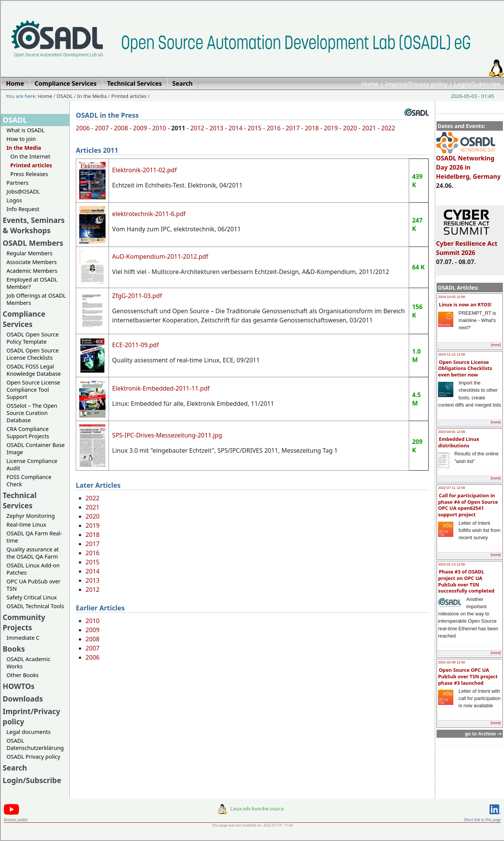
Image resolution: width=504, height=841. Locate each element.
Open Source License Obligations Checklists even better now (465, 368)
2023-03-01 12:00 (452, 432)
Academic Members (32, 271)
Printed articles (129, 96)
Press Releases (29, 174)
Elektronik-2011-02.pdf (144, 170)
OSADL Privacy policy (33, 757)
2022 (388, 128)
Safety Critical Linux (32, 597)
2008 (121, 128)
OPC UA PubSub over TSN (34, 585)
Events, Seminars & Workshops (34, 225)
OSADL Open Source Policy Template (33, 338)
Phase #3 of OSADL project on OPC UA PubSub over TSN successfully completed (466, 581)
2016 (274, 128)
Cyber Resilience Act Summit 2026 (467, 245)
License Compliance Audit (32, 465)
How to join (21, 139)
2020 (350, 128)
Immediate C (23, 638)
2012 (198, 128)
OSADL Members (33, 243)
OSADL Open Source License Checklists (33, 354)
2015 (255, 128)
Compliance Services (24, 319)
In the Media (92, 96)
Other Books (22, 675)
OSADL (65, 96)
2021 (369, 128)
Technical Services (20, 500)
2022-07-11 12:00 (452, 488)
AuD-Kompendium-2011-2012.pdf (160, 256)
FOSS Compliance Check (29, 481)
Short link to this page (482, 820)
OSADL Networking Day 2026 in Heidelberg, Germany (469, 164)
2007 (102, 128)
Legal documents (29, 732)
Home (370, 84)
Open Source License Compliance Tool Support (33, 390)
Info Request (23, 209)
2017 (293, 128)
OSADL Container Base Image (36, 449)
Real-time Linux (26, 525)
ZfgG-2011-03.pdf (137, 296)
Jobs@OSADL (23, 191)
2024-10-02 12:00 (452, 297)
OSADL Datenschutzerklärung (35, 744)
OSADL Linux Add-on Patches (33, 569)
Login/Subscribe (477, 84)
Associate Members (32, 262)
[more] (496, 345)
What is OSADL (26, 130)
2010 (159, 128)
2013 (217, 128)
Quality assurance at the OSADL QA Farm (33, 553)
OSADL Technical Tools (35, 606)
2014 (236, 128)
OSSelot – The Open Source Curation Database (32, 413)
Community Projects (24, 622)
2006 (83, 128)
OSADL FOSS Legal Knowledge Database (34, 370)
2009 (140, 128)
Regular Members (30, 253)
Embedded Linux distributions (459, 442)
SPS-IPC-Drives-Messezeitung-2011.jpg (167, 435)
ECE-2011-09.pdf (135, 345)
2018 (312, 128)
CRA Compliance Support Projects (28, 433)
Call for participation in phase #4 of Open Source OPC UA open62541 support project (468, 505)
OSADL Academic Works (28, 663)
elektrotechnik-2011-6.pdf (149, 214)
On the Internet (30, 156)
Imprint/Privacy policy (416, 84)
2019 (331, 128)
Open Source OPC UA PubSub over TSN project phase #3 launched (468, 676)
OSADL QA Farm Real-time (34, 537)
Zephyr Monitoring (31, 516)
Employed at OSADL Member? (32, 283)
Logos (14, 200)
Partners (18, 183)
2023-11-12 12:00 (452, 354)
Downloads (23, 699)
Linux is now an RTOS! (465, 304)
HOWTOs (19, 686)
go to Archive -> (483, 734)
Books (14, 649)
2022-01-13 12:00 (452, 564)
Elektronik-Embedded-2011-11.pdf (161, 388)
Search (15, 768)
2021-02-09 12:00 (452, 662)
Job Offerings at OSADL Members (36, 299)
